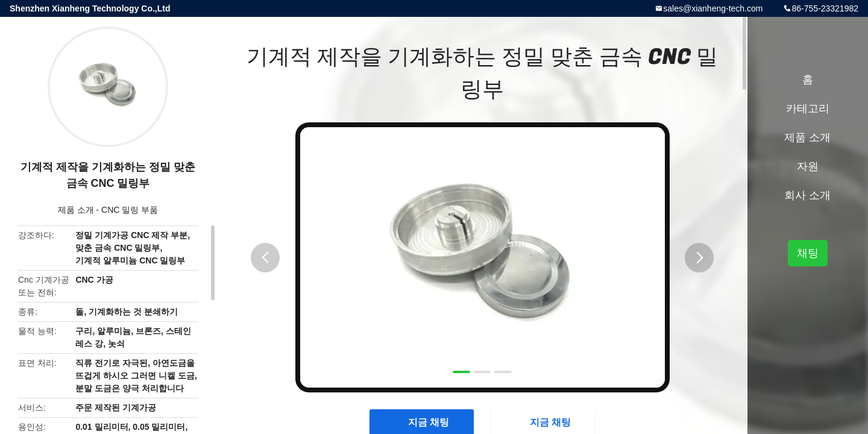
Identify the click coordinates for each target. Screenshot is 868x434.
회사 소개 (807, 195)
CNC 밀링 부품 (130, 210)
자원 (808, 166)
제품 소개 (76, 210)
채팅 (808, 253)
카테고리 (808, 108)
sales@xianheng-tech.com (713, 8)
